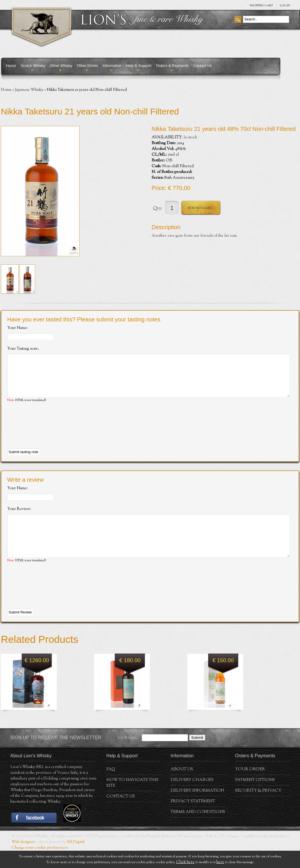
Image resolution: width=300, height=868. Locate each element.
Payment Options (255, 797)
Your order (250, 787)
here (220, 862)
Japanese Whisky (29, 90)
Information (112, 66)
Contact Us (203, 66)
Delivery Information (197, 808)
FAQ (111, 787)
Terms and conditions (198, 829)
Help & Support (139, 66)
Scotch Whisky (33, 66)
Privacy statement (193, 819)
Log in (285, 6)
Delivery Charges (192, 797)
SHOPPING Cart (261, 6)
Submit (197, 755)
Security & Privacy (258, 808)
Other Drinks (87, 66)
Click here (185, 862)
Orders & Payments (172, 66)
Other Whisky (61, 66)
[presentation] (51, 434)
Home (11, 66)
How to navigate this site (132, 800)
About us (182, 787)
